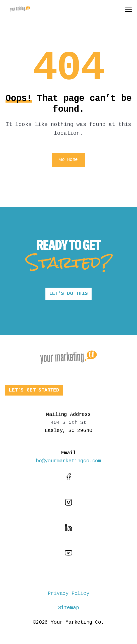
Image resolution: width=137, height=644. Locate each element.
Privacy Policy (68, 593)
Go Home (68, 160)
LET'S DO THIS (68, 294)
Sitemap (69, 608)
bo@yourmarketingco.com (68, 461)
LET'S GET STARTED (34, 390)
